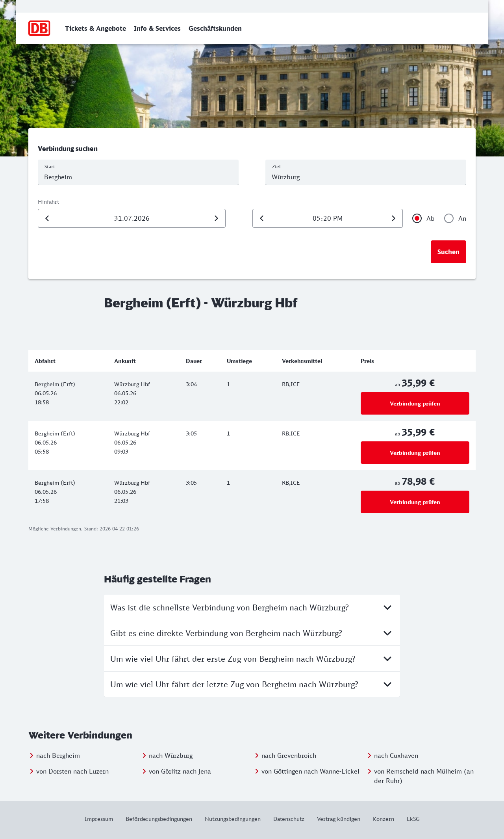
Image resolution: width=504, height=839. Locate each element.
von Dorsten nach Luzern (72, 771)
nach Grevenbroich (289, 755)
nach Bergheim (58, 755)
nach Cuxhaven (396, 755)
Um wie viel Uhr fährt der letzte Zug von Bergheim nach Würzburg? (252, 684)
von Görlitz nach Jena (180, 771)
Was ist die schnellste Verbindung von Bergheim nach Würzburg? (252, 607)
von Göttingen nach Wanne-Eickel (310, 771)
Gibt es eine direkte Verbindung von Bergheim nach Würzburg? (252, 633)
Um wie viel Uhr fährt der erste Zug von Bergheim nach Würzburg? (252, 659)
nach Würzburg (171, 755)
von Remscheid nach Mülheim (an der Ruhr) (424, 776)
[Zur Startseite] (40, 28)
